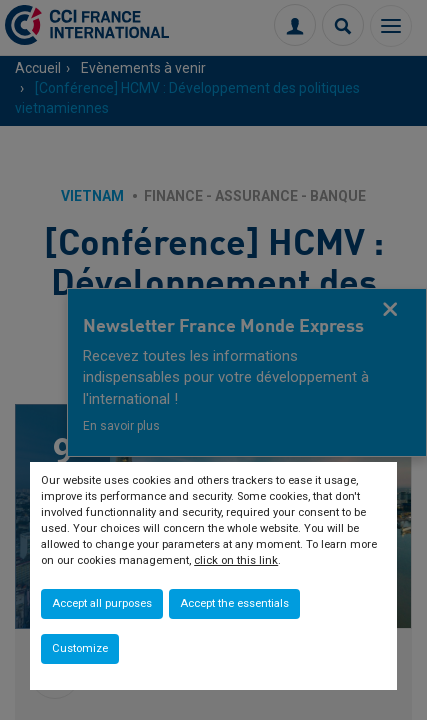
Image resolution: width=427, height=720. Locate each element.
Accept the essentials (234, 603)
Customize (80, 648)
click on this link (236, 560)
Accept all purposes (102, 603)
